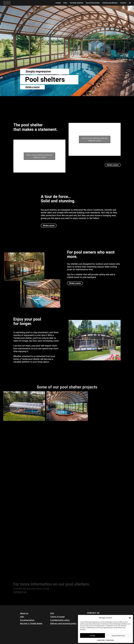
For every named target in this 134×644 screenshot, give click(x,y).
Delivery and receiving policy (63, 623)
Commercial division (110, 3)
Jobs (22, 617)
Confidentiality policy (60, 620)
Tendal (58, 3)
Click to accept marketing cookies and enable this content (39, 156)
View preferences (118, 636)
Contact (123, 3)
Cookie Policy (101, 640)
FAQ (52, 613)
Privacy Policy (110, 640)
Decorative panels (93, 3)
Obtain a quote (32, 87)
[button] (130, 618)
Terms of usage (57, 617)
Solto (65, 3)
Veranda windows (77, 3)
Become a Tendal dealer (31, 623)
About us (24, 613)
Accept (93, 636)
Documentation (27, 620)
